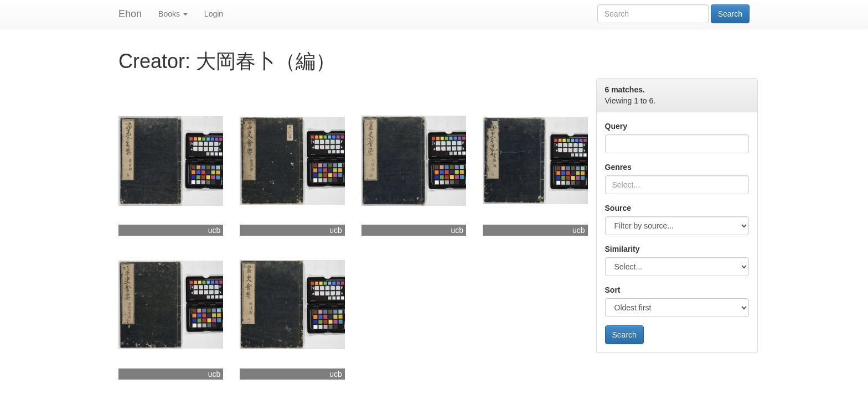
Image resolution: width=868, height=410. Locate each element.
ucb (215, 230)
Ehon (130, 14)
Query (616, 126)
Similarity (622, 249)
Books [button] (173, 14)
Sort (613, 290)
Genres (618, 167)
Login (214, 14)
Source (618, 208)
